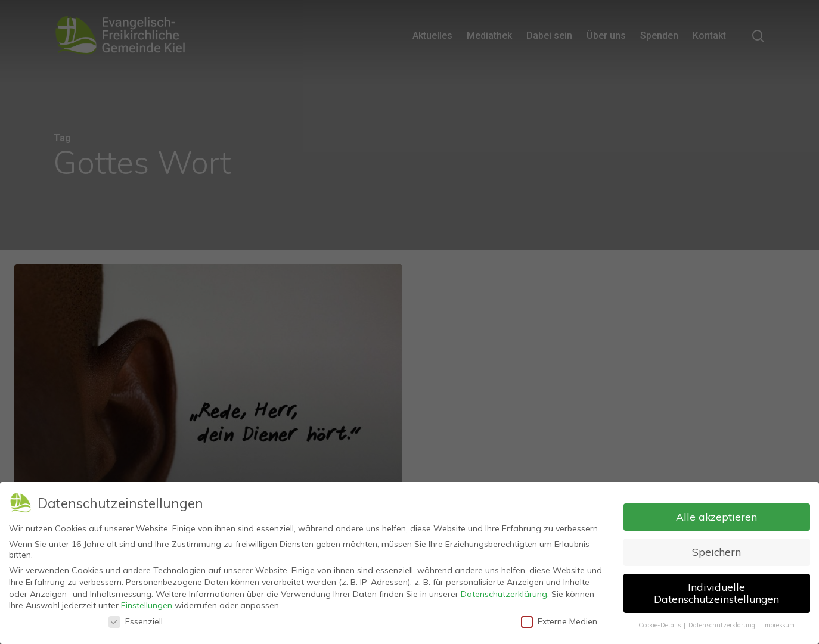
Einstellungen (147, 602)
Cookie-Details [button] (660, 621)
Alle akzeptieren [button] (716, 514)
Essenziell (136, 618)
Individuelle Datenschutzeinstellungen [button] (716, 590)
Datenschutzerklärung (504, 590)
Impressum (779, 621)
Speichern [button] (716, 549)
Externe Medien (559, 618)
